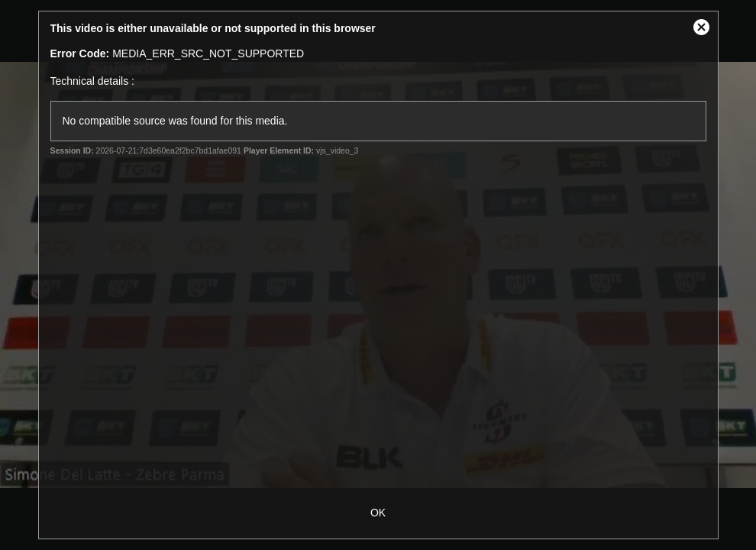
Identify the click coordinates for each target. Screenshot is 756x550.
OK (378, 513)
